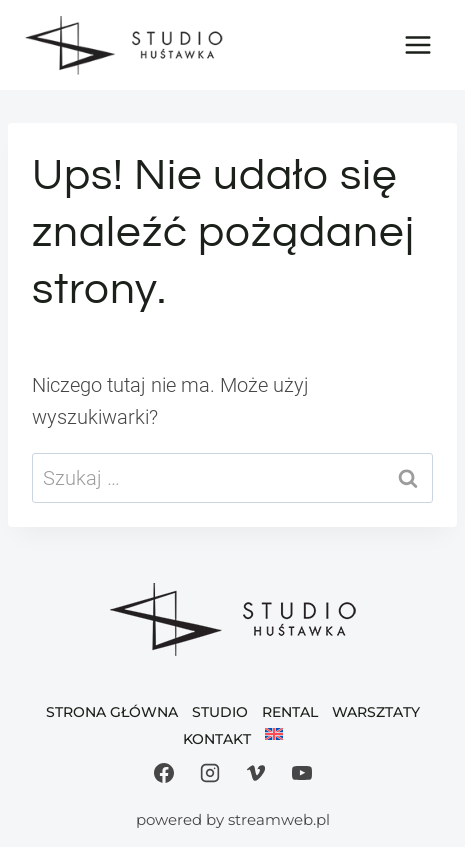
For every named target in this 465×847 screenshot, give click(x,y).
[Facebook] (164, 773)
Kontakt (217, 739)
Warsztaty (376, 712)
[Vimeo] (256, 773)
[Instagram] (210, 773)
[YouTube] (302, 773)
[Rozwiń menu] (417, 44)
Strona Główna (112, 712)
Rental (290, 712)
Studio (220, 712)
